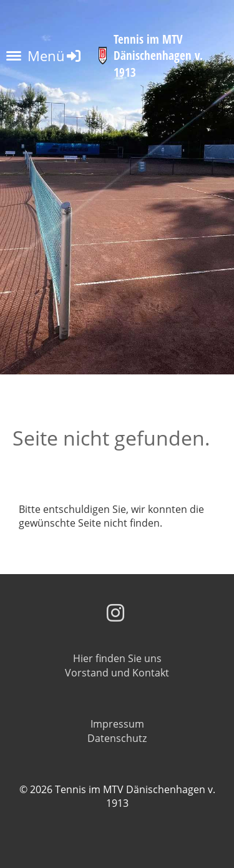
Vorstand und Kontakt (117, 673)
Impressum (117, 724)
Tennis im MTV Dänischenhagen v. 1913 (158, 56)
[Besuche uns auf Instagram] (115, 612)
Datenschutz (117, 738)
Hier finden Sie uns (117, 658)
